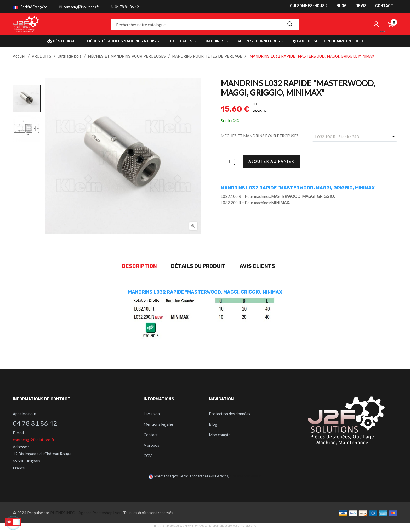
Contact (151, 435)
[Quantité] (230, 161)
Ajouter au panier (271, 161)
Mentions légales (159, 424)
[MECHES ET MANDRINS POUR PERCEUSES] (355, 137)
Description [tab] (139, 266)
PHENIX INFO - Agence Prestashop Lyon (86, 513)
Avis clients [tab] (257, 266)
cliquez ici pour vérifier (245, 476)
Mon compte (220, 435)
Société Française (34, 7)
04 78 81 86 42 (127, 7)
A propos (151, 445)
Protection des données (230, 414)
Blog (213, 424)
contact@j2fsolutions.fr (81, 7)
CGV (148, 456)
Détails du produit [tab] (198, 266)
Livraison (152, 414)
